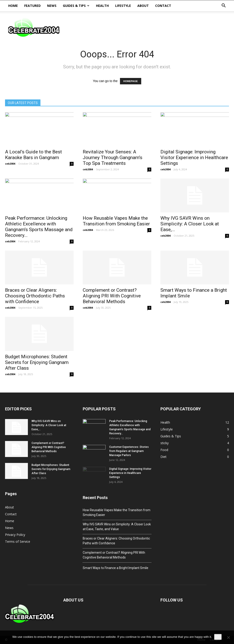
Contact (163, 6)
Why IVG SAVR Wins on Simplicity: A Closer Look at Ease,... (190, 224)
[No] (228, 637)
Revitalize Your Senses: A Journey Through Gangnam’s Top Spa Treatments (113, 158)
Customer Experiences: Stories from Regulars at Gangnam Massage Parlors (129, 451)
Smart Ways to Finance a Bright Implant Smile (116, 568)
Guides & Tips (76, 6)
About (143, 6)
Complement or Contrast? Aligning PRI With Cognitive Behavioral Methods (112, 296)
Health (102, 6)
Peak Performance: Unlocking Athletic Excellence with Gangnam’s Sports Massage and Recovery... (39, 227)
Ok (218, 637)
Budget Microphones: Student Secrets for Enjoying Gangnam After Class (37, 362)
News (52, 6)
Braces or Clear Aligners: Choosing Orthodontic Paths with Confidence (35, 296)
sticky (165, 443)
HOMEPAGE (131, 81)
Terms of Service (18, 541)
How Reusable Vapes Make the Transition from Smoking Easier (116, 221)
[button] (223, 6)
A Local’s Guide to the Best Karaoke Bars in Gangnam (33, 155)
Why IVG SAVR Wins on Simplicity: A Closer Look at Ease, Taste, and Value (117, 527)
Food (164, 450)
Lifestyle (123, 6)
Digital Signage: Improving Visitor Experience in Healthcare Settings (194, 158)
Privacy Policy (15, 535)
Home (13, 6)
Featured (32, 6)
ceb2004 (10, 164)
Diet (164, 457)
